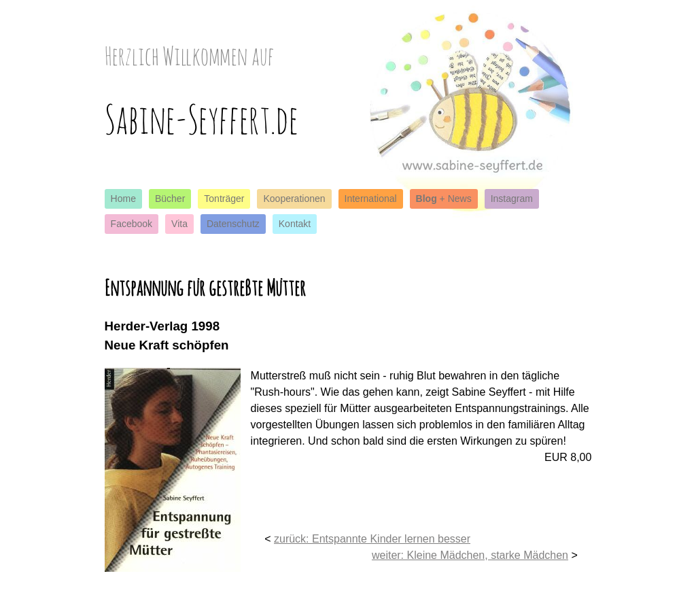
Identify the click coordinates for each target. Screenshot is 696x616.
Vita (179, 224)
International (371, 199)
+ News (444, 199)
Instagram (512, 199)
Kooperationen (294, 199)
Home (123, 199)
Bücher (170, 199)
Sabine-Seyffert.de (202, 119)
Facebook (132, 224)
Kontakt (295, 224)
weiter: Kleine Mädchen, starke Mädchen (470, 555)
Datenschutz (233, 224)
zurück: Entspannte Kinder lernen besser (372, 539)
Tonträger (224, 199)
